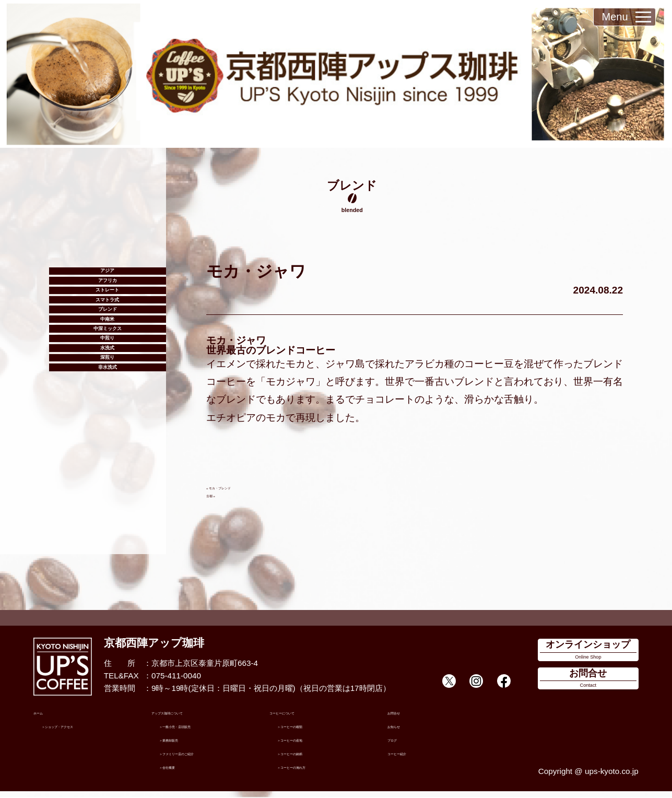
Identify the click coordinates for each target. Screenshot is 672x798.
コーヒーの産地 (313, 746)
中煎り (108, 425)
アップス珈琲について (191, 718)
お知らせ (403, 732)
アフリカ (108, 298)
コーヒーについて (301, 718)
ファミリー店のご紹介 (206, 759)
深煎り (108, 467)
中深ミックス (108, 404)
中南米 (107, 383)
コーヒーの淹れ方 (316, 772)
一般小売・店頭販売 (202, 732)
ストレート (107, 319)
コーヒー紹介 (411, 759)
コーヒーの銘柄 (313, 759)
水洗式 (107, 446)
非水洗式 (108, 489)
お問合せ (403, 718)
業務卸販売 (187, 746)
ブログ (399, 746)
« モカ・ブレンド (237, 486)
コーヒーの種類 (313, 732)
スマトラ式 (107, 340)
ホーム (45, 718)
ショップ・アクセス (85, 732)
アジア (108, 276)
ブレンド (108, 361)
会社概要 (183, 772)
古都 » (217, 494)
